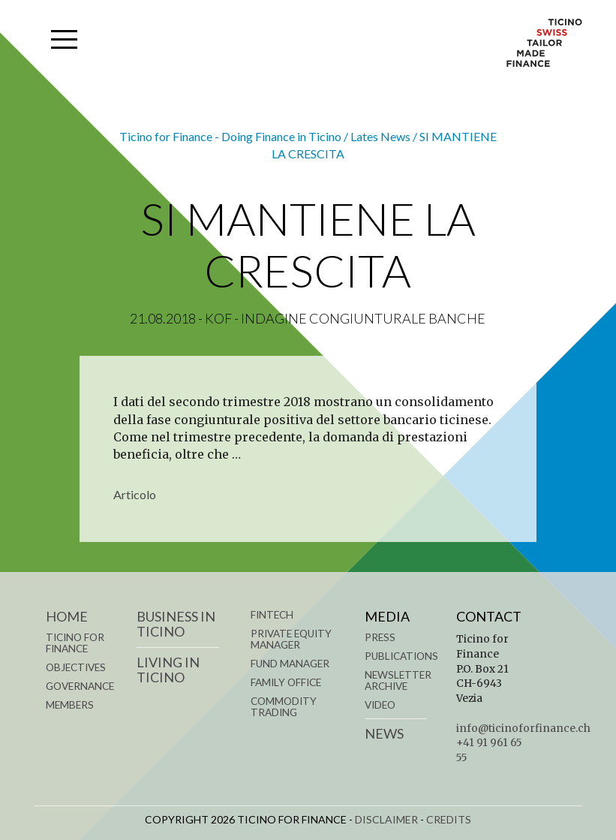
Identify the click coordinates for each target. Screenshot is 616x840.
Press (380, 637)
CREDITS (449, 819)
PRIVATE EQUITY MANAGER (291, 639)
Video (380, 705)
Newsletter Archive (398, 680)
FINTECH (272, 615)
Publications (401, 656)
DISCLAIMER (386, 819)
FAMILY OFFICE (286, 682)
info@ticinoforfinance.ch (523, 729)
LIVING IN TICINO (168, 670)
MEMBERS (70, 705)
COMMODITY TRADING (284, 707)
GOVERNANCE (80, 686)
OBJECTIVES (76, 667)
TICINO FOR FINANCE (75, 643)
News (384, 733)
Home (67, 616)
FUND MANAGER (290, 664)
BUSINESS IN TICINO (176, 624)
